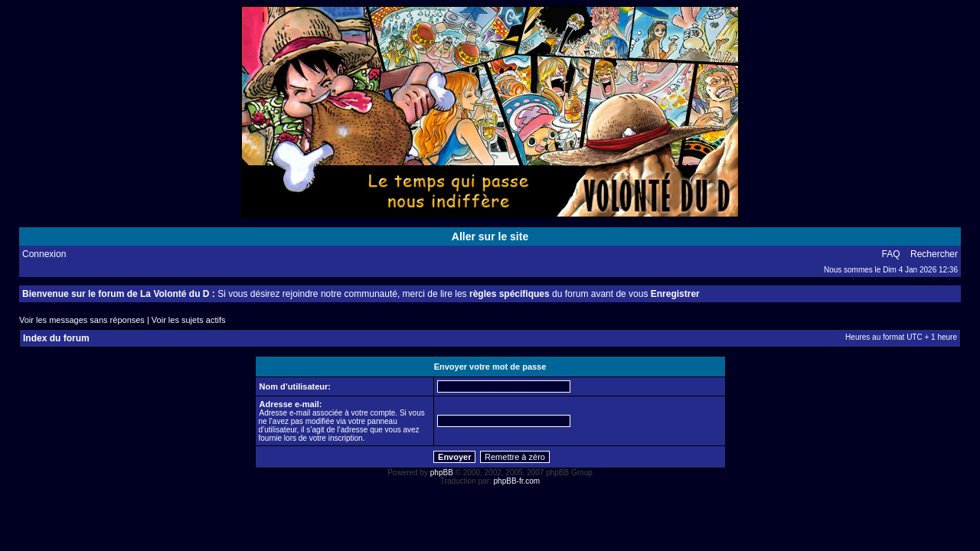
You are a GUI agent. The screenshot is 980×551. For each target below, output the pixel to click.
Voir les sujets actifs (189, 320)
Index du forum (56, 338)
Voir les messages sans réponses (82, 320)
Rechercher (934, 254)
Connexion (44, 254)
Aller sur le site (490, 236)
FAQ (891, 254)
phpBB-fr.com (517, 481)
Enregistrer (675, 294)
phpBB (442, 473)
